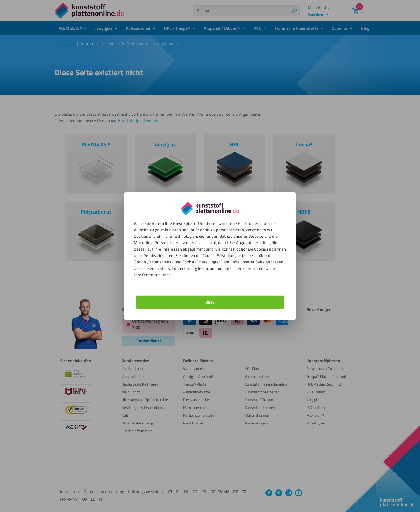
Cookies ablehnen (270, 249)
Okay (210, 302)
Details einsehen (158, 255)
